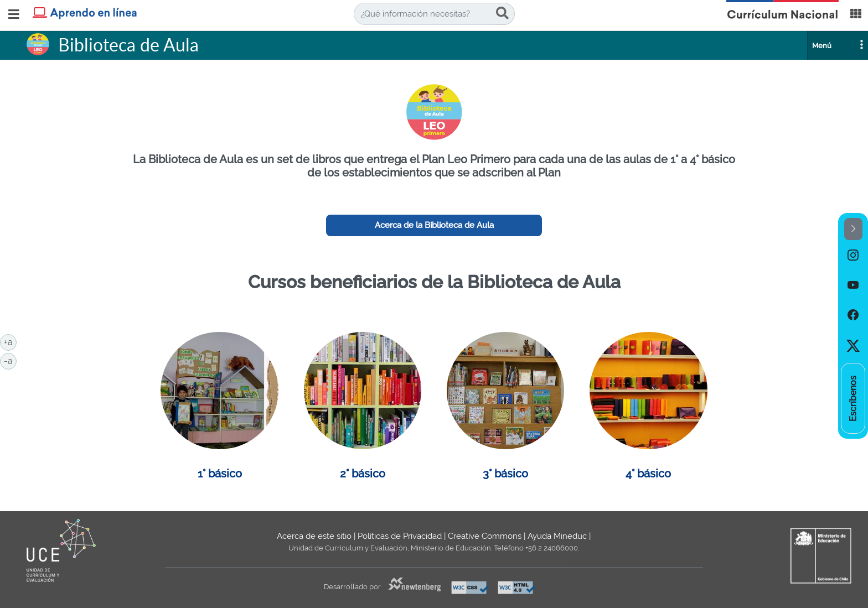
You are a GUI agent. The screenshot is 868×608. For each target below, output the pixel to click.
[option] (853, 255)
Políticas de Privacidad (400, 536)
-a (10, 360)
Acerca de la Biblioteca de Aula (434, 225)
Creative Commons (485, 536)
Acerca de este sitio (314, 536)
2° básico (363, 474)
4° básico (648, 474)
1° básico (220, 474)
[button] (853, 229)
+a (10, 341)
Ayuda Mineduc (557, 536)
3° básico (505, 474)
